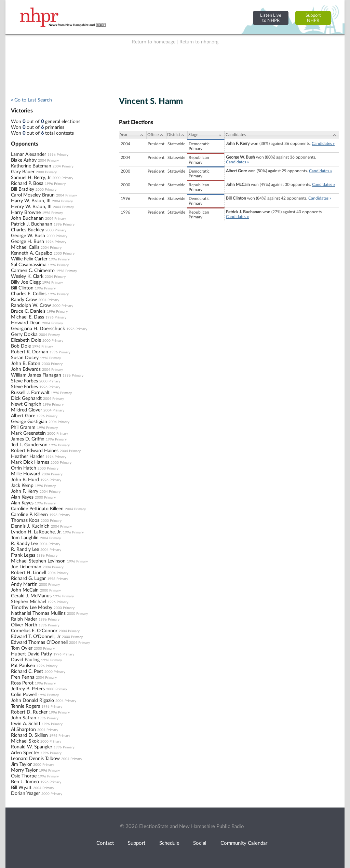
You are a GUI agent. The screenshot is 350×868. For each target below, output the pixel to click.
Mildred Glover (26, 410)
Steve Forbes (24, 381)
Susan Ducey (25, 358)
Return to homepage (154, 42)
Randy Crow (24, 300)
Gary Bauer (23, 172)
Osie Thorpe (24, 776)
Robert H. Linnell (29, 573)
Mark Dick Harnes (30, 462)
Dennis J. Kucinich (30, 526)
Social (200, 843)
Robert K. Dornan (30, 352)
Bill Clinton (22, 288)
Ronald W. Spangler (32, 747)
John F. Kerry (25, 491)
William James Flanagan (36, 375)
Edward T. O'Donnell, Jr (36, 637)
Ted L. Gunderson (29, 445)
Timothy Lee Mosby (32, 608)
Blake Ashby (24, 160)
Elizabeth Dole (26, 340)
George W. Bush (28, 236)
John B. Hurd (25, 480)
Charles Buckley (28, 230)
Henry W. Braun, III (31, 207)
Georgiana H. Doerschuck (38, 329)
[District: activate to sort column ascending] (177, 135)
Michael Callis (25, 247)
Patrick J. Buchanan (32, 224)
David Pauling (25, 660)
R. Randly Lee (25, 550)
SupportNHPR (313, 18)
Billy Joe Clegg (26, 282)
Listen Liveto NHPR (271, 18)
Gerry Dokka (24, 335)
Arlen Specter (25, 753)
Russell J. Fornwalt (30, 393)
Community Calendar (244, 843)
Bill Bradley (23, 189)
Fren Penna (23, 677)
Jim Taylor (21, 764)
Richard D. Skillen (29, 735)
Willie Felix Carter (29, 259)
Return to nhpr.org (199, 42)
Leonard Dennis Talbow (35, 759)
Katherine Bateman (31, 166)
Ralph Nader (24, 619)
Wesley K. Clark (27, 276)
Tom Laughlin (25, 538)
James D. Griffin (28, 439)
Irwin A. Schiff (26, 724)
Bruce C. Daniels (28, 311)
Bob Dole (21, 346)
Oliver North (24, 625)
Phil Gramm (23, 428)
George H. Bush (28, 242)
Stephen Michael (29, 602)
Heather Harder (28, 457)
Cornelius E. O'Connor (34, 631)
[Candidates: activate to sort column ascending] (282, 135)
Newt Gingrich (26, 404)
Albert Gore (23, 416)
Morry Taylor (24, 770)
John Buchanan (27, 218)
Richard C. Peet (27, 672)
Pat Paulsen (23, 666)
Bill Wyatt (21, 788)
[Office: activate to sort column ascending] (156, 135)
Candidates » (323, 144)
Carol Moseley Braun (33, 195)
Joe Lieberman (26, 567)
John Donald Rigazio (32, 701)
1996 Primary (58, 155)
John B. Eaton (26, 364)
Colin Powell (24, 695)
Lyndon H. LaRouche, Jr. (36, 532)
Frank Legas (23, 555)
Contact (105, 843)
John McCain (25, 590)
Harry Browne (26, 213)
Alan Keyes (22, 497)
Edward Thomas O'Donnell (39, 642)
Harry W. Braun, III (31, 201)
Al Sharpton (23, 730)
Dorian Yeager (25, 794)
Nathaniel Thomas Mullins (38, 613)
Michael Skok (25, 741)
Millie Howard (26, 474)
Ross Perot (22, 683)
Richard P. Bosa (27, 184)
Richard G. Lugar (28, 579)
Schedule (169, 843)
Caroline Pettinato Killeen (37, 509)
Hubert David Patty (31, 654)
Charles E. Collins (29, 294)
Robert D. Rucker (29, 712)
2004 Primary (48, 161)
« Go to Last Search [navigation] (31, 100)
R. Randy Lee (24, 544)
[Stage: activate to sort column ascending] (206, 135)
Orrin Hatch (24, 468)
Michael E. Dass (28, 317)
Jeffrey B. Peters (28, 689)
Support (137, 843)
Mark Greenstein (28, 433)
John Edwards (26, 369)
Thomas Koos (25, 520)
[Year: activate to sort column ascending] (133, 135)
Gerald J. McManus (31, 596)
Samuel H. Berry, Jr (31, 178)
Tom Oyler (22, 648)
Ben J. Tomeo (25, 782)
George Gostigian (29, 422)
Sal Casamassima (29, 265)
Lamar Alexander (29, 154)
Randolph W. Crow (31, 306)
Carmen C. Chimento (33, 271)
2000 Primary (46, 172)
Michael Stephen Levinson (38, 561)
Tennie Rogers (25, 706)
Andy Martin (24, 584)
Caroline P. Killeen (29, 515)
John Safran (24, 718)
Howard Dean (26, 323)
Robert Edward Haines (35, 451)
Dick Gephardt (26, 398)
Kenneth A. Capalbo (32, 253)
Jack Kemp (22, 486)
